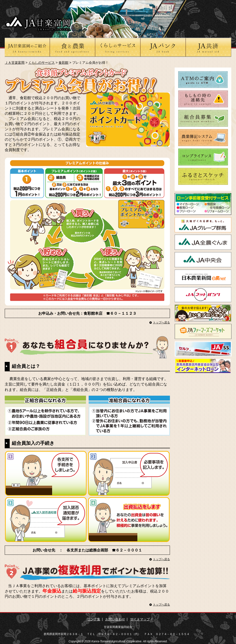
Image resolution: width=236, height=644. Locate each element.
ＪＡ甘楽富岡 (15, 63)
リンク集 (94, 619)
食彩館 (63, 63)
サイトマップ (140, 619)
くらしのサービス (42, 63)
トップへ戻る (161, 322)
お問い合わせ (115, 619)
